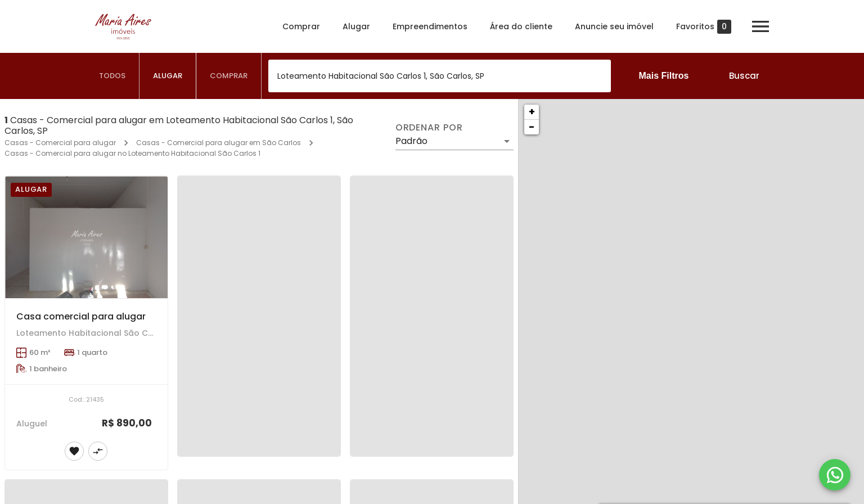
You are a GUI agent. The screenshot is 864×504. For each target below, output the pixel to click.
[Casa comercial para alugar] (86, 237)
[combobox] (440, 76)
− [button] (532, 127)
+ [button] (532, 112)
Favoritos (704, 27)
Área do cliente (521, 26)
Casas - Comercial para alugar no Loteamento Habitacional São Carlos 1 (132, 153)
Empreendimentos (430, 26)
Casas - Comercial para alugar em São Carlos (219, 143)
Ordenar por (429, 128)
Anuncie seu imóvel (614, 26)
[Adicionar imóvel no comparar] (98, 451)
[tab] (112, 76)
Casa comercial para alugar (81, 316)
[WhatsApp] (835, 475)
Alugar (356, 26)
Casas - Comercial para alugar (60, 143)
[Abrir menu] (760, 26)
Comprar (301, 26)
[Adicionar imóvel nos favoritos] (74, 451)
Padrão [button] (411, 141)
